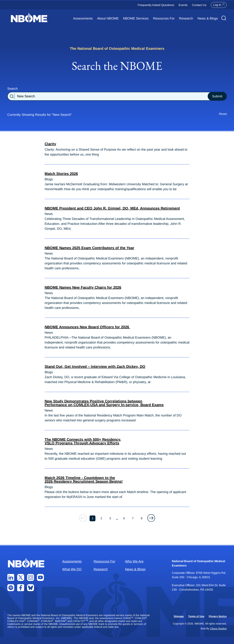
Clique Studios (218, 629)
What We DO (72, 569)
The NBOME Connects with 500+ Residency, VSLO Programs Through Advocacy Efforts (83, 441)
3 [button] (110, 518)
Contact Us (199, 5)
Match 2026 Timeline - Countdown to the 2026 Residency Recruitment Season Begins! (84, 480)
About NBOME (108, 18)
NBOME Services (136, 18)
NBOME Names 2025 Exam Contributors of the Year (89, 248)
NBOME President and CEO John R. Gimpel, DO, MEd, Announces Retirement (112, 208)
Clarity (50, 144)
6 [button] (124, 518)
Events (183, 5)
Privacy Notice (218, 616)
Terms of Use (196, 616)
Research (186, 18)
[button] (151, 518)
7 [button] (133, 518)
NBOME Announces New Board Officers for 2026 (87, 327)
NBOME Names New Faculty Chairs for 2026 (83, 287)
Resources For (164, 18)
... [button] (117, 518)
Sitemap (179, 616)
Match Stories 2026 (61, 174)
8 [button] (142, 518)
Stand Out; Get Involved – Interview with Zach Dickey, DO (95, 366)
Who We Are (134, 561)
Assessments (83, 18)
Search (13, 89)
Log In (219, 5)
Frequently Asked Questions (156, 5)
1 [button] (93, 518)
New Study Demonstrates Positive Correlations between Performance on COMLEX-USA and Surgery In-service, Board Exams (104, 403)
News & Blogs (208, 18)
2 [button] (101, 518)
